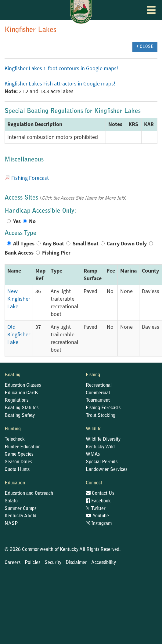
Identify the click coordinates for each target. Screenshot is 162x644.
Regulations (16, 400)
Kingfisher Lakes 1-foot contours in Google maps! (61, 68)
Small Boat (86, 244)
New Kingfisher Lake (19, 299)
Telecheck (15, 440)
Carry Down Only (127, 244)
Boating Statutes (22, 408)
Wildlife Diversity (103, 440)
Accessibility (104, 563)
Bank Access (19, 253)
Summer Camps (20, 509)
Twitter (96, 509)
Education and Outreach (29, 494)
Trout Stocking (101, 416)
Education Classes (23, 385)
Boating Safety (20, 416)
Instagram (99, 524)
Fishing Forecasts (103, 408)
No (32, 221)
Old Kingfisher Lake (19, 335)
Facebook (98, 501)
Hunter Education (23, 447)
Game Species (19, 454)
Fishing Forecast (30, 178)
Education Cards (21, 393)
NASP (11, 524)
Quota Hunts (17, 470)
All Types (24, 244)
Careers (13, 563)
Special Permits (102, 462)
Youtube (97, 516)
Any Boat (53, 244)
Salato (11, 501)
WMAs (93, 454)
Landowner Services (106, 470)
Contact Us (100, 494)
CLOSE (145, 47)
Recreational (99, 385)
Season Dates (18, 462)
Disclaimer (76, 563)
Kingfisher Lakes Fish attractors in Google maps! (60, 84)
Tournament (98, 400)
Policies (32, 563)
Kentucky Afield (20, 516)
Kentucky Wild (100, 447)
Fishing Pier (56, 253)
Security (53, 563)
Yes (17, 221)
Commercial (98, 393)
